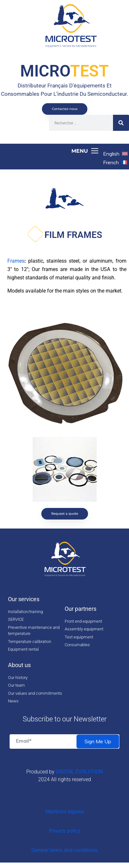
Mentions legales (65, 812)
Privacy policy (65, 831)
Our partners (81, 609)
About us (19, 665)
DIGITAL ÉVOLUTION (79, 772)
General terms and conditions (64, 850)
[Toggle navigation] (52, 151)
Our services (24, 599)
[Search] (121, 123)
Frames (16, 261)
